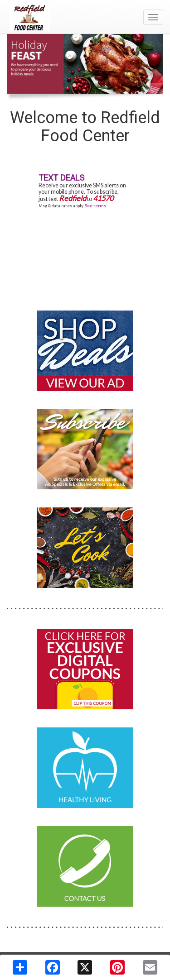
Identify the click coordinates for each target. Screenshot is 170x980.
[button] (74, 85)
